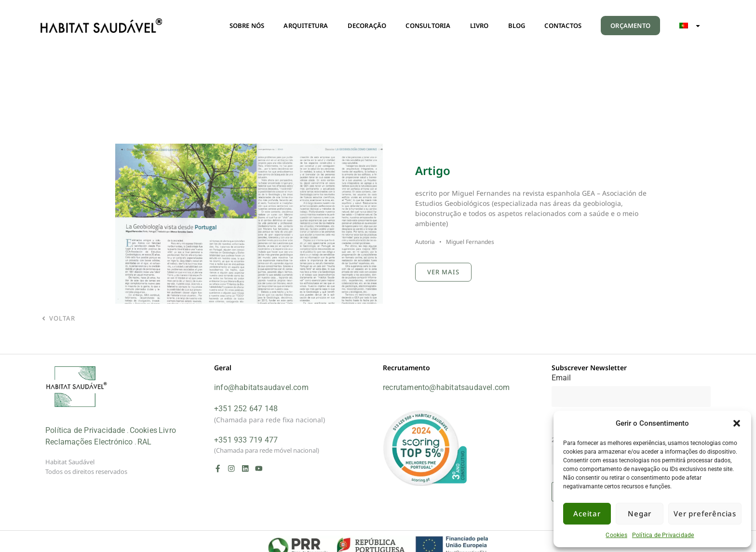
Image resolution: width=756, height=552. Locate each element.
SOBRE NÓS (247, 26)
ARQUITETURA (306, 26)
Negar (640, 513)
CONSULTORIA (428, 26)
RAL (145, 442)
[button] (737, 423)
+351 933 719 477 (246, 440)
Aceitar (587, 513)
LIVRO (479, 26)
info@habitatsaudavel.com (261, 387)
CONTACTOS (563, 26)
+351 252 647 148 (246, 409)
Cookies (616, 535)
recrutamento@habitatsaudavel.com (446, 387)
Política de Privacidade (663, 535)
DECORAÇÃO (367, 26)
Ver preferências (705, 513)
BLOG (517, 26)
